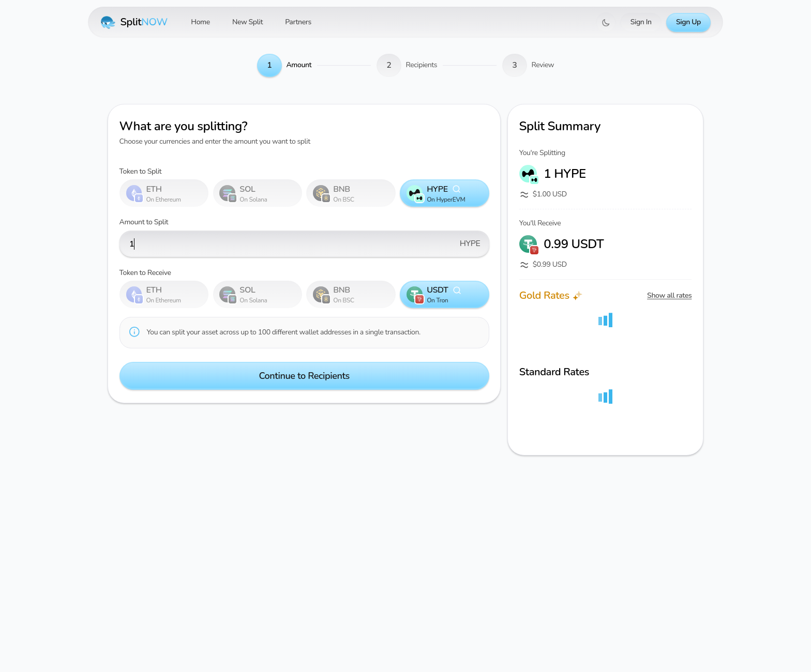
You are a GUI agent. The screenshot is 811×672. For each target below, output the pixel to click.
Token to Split (141, 171)
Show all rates (669, 295)
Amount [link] (299, 65)
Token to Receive (145, 273)
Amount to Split (144, 222)
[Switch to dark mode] (606, 22)
